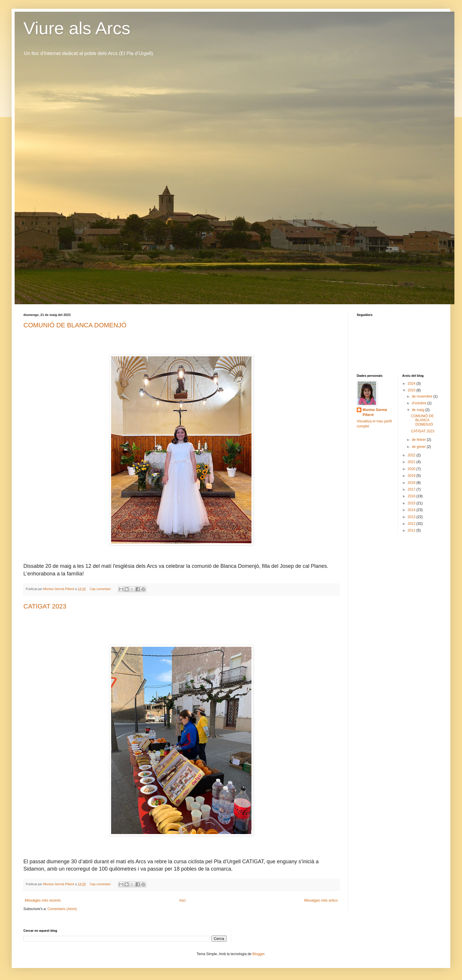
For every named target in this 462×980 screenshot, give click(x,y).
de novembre (422, 396)
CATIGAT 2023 (45, 606)
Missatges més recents (43, 900)
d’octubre (419, 403)
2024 (412, 384)
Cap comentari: (101, 589)
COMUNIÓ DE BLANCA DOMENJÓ (75, 325)
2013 (412, 517)
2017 (412, 489)
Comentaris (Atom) (62, 909)
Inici (182, 900)
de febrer (419, 440)
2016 (412, 496)
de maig (418, 410)
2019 (412, 476)
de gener (419, 447)
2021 (412, 462)
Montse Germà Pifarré (375, 412)
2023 (412, 390)
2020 (412, 469)
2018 (412, 483)
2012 (412, 524)
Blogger (258, 954)
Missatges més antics (321, 900)
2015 (412, 503)
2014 (412, 510)
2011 (412, 530)
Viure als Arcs (77, 28)
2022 (412, 455)
